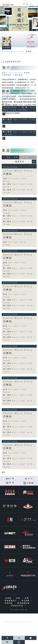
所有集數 (7, 48)
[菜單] (35, 4)
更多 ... (4, 472)
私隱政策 (9, 603)
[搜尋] (31, 4)
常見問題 (26, 601)
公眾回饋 (30, 483)
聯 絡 (12, 483)
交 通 (12, 479)
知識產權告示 (11, 601)
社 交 (30, 479)
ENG (24, 4)
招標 (27, 598)
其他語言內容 (18, 606)
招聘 (19, 598)
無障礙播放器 (24, 603)
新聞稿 (9, 598)
